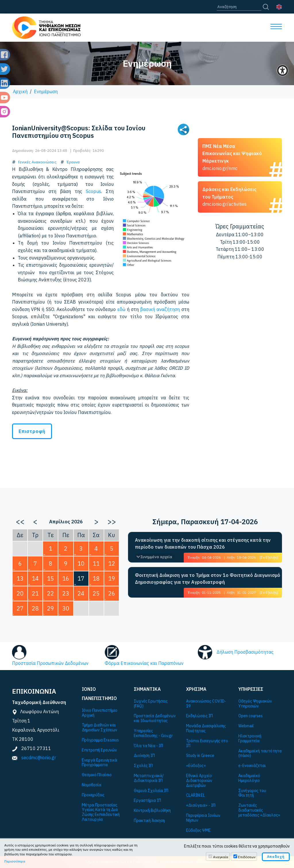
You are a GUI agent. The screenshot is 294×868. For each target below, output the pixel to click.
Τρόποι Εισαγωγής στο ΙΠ (207, 743)
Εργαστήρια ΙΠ (147, 801)
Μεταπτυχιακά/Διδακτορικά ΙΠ (149, 778)
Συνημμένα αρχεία (156, 557)
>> (112, 521)
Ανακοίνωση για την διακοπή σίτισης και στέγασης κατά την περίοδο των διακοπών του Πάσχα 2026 (203, 543)
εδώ (121, 309)
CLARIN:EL (196, 795)
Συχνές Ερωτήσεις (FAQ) (151, 704)
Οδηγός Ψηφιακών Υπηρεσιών (255, 704)
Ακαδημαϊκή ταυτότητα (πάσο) (260, 753)
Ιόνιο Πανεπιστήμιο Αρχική (100, 713)
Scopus (93, 191)
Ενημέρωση (46, 91)
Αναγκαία (221, 857)
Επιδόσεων (247, 857)
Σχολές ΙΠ (143, 766)
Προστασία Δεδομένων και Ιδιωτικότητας (155, 718)
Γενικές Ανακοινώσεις (37, 162)
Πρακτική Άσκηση (149, 821)
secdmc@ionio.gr (39, 758)
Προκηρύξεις (93, 795)
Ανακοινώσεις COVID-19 (206, 704)
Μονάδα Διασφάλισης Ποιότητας (206, 728)
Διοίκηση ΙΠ (144, 756)
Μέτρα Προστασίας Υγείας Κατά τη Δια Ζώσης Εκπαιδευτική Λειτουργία (101, 812)
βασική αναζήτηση (160, 309)
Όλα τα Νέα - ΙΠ (148, 746)
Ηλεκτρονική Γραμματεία (250, 739)
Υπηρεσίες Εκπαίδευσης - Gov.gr (153, 733)
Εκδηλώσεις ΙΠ (199, 716)
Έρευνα (73, 162)
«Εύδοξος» (196, 766)
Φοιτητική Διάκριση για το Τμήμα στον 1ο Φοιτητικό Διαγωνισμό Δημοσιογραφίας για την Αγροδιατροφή (208, 579)
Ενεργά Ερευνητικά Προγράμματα (99, 763)
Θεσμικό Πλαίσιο (97, 775)
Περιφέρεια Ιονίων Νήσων (203, 818)
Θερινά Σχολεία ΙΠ (151, 791)
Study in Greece (200, 756)
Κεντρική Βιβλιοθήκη (152, 811)
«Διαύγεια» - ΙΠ (201, 805)
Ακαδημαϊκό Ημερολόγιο (249, 778)
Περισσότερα (15, 861)
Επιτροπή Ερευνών (99, 750)
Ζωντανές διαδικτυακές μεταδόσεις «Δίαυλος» (259, 810)
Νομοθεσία (92, 785)
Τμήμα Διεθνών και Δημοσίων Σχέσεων (99, 728)
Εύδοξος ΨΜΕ (198, 830)
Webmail (246, 726)
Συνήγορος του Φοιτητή (252, 793)
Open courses (251, 716)
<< (20, 521)
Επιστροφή (32, 431)
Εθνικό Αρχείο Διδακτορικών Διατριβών (199, 781)
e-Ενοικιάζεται (252, 766)
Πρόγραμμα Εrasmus (100, 740)
